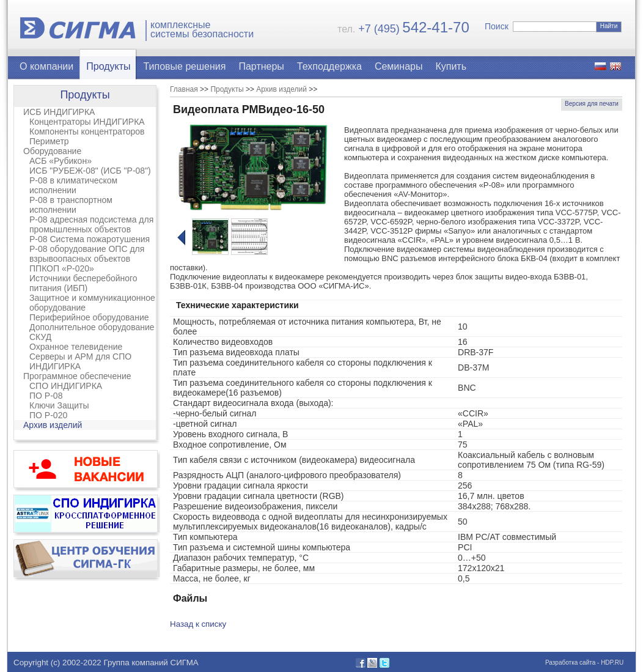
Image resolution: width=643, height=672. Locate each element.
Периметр (49, 141)
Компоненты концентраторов (87, 131)
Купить (451, 66)
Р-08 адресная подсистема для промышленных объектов (91, 224)
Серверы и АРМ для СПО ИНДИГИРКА (80, 361)
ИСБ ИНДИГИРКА (59, 112)
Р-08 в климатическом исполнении (73, 185)
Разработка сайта (570, 663)
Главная (184, 89)
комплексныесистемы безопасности (202, 30)
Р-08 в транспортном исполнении (71, 205)
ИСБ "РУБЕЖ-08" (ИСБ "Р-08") (90, 171)
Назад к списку (198, 624)
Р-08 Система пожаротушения (90, 239)
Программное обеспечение (77, 376)
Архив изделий (53, 425)
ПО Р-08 (46, 396)
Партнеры (261, 66)
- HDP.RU (609, 663)
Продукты (108, 66)
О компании (46, 66)
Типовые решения (185, 66)
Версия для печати (592, 104)
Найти (609, 26)
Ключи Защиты (59, 405)
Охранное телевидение (76, 347)
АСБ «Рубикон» (61, 161)
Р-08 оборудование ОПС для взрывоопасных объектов (87, 254)
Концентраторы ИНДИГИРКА (87, 122)
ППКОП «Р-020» (62, 268)
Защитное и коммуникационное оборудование (92, 303)
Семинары (399, 66)
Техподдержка (329, 66)
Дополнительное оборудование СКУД (92, 332)
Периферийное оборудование (89, 317)
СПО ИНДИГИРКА (66, 386)
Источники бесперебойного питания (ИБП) (83, 283)
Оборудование (52, 151)
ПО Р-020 (48, 415)
